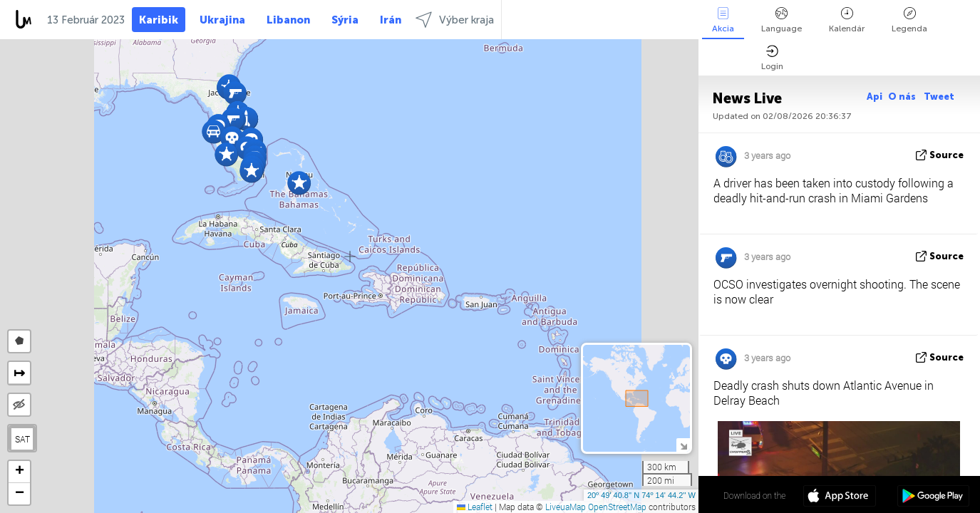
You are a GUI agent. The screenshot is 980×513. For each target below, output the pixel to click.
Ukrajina (222, 20)
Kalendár (847, 20)
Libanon (288, 20)
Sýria (345, 20)
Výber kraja (455, 20)
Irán (391, 20)
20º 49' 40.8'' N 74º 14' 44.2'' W (641, 495)
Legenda (909, 20)
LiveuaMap (566, 507)
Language (782, 20)
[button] (299, 183)
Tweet (939, 97)
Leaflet (475, 507)
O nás (903, 97)
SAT (22, 439)
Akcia (723, 20)
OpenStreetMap (617, 507)
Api (875, 97)
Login (772, 58)
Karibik (159, 20)
